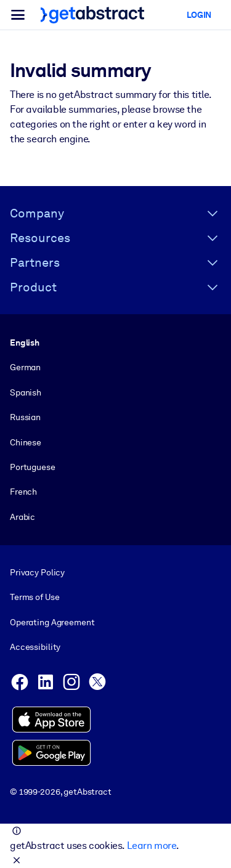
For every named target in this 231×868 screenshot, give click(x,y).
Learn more (152, 846)
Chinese (26, 442)
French (23, 492)
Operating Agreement (52, 622)
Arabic (22, 517)
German (25, 367)
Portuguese (33, 467)
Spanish (26, 392)
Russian (25, 417)
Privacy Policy (37, 572)
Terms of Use (34, 597)
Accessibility (35, 647)
